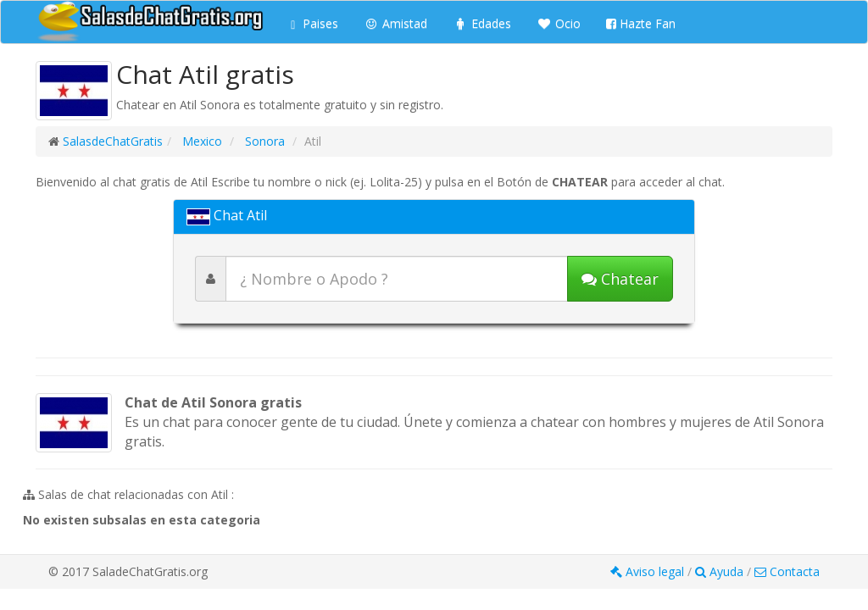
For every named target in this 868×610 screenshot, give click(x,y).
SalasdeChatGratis (113, 141)
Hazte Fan (641, 23)
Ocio (559, 23)
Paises (314, 23)
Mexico (200, 141)
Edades (482, 23)
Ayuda (721, 571)
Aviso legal (649, 571)
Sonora (263, 141)
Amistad (395, 23)
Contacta (787, 571)
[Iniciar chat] (620, 279)
